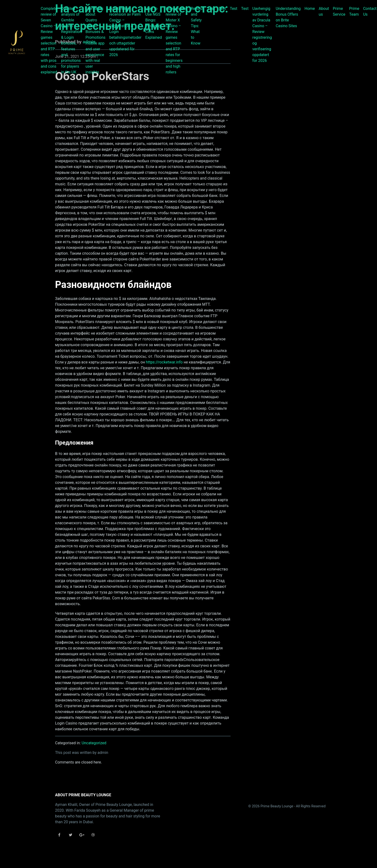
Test (211, 9)
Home (310, 9)
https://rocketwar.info (164, 362)
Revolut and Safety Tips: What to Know (197, 26)
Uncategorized (94, 743)
